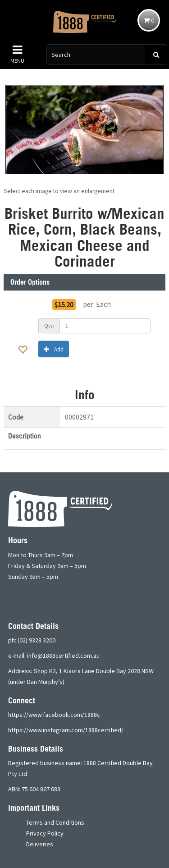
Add (54, 349)
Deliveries (40, 844)
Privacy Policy (45, 833)
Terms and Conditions (55, 822)
